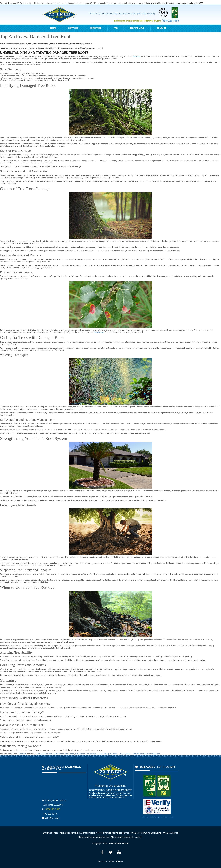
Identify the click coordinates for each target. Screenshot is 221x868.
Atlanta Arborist (170, 833)
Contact (139, 837)
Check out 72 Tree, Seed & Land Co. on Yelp (157, 817)
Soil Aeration (80, 754)
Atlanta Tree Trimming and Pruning (146, 833)
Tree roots (137, 57)
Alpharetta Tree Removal (122, 837)
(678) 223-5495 (170, 21)
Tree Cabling (104, 754)
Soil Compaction (92, 754)
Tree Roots (23, 754)
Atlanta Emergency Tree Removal (95, 833)
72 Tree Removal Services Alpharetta (146, 754)
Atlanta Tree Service (120, 833)
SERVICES (73, 28)
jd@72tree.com (52, 818)
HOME (53, 28)
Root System (70, 754)
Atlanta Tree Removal (69, 833)
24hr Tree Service (50, 833)
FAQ (116, 28)
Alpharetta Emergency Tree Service (94, 837)
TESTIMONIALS (137, 28)
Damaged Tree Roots (45, 754)
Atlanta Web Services (119, 844)
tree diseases (99, 332)
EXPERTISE (96, 28)
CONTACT (161, 28)
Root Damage (59, 754)
